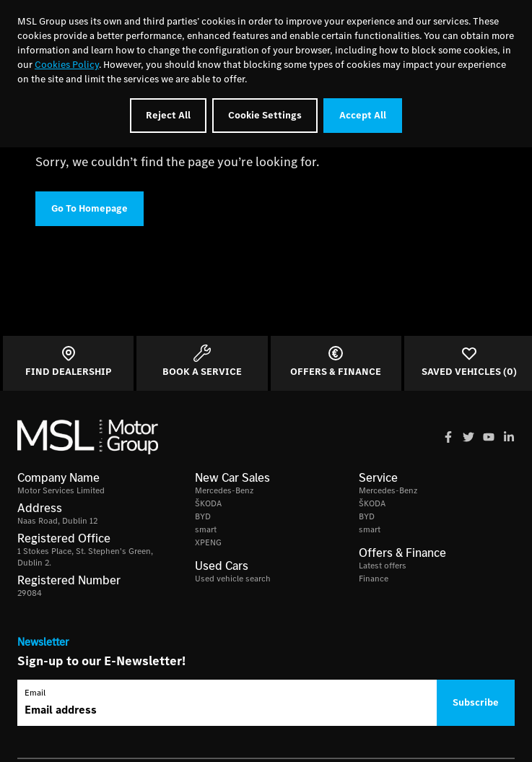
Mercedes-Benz (224, 490)
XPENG (208, 542)
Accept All (363, 115)
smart (206, 529)
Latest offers (383, 566)
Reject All (168, 115)
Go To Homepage (90, 208)
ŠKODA (208, 503)
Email (35, 693)
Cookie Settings (265, 115)
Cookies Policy (67, 65)
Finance (374, 579)
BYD (203, 516)
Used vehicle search (233, 579)
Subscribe (476, 702)
